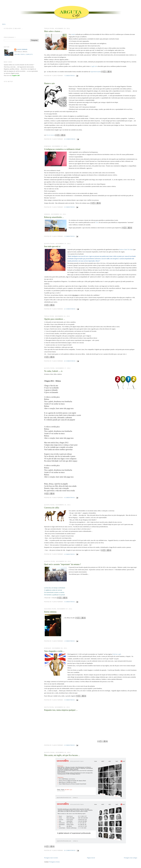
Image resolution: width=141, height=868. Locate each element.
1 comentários (69, 641)
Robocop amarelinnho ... (54, 217)
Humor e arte (49, 83)
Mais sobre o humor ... (53, 31)
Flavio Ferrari (22, 49)
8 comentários (69, 207)
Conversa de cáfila (52, 508)
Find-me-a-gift (117, 654)
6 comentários (69, 554)
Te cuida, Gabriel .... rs (53, 371)
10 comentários (70, 139)
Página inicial (91, 858)
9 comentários (69, 498)
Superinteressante (96, 71)
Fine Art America (51, 135)
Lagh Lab (94, 66)
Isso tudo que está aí (52, 246)
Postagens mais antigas (131, 858)
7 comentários (69, 76)
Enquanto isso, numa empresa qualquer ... (61, 710)
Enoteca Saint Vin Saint (126, 249)
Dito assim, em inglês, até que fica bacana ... (62, 755)
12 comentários (70, 309)
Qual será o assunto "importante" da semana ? (63, 564)
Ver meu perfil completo (24, 54)
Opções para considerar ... (55, 319)
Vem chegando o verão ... (54, 651)
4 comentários (69, 602)
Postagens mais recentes (51, 858)
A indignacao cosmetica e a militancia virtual (62, 149)
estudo (73, 34)
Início (4, 24)
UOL (97, 222)
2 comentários (69, 236)
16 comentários (70, 361)
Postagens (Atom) (54, 862)
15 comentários (70, 850)
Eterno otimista (50, 612)
